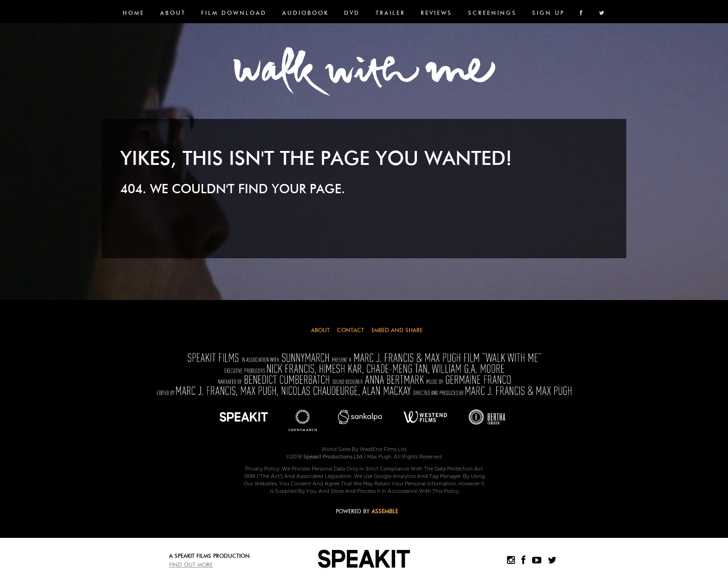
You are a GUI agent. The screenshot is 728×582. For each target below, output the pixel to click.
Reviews (436, 13)
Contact (351, 330)
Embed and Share (397, 330)
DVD (352, 13)
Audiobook (305, 13)
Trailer (390, 13)
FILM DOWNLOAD (234, 13)
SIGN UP (548, 13)
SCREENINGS (492, 13)
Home (133, 13)
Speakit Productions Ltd (333, 457)
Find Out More (191, 565)
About (173, 13)
